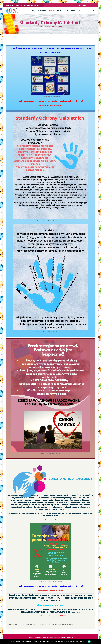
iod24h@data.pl (53, 601)
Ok (89, 642)
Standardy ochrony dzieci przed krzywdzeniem (51, 520)
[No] (99, 642)
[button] (1, 9)
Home (41, 27)
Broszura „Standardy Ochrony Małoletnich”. (50, 105)
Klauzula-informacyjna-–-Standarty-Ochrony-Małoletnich (51, 616)
